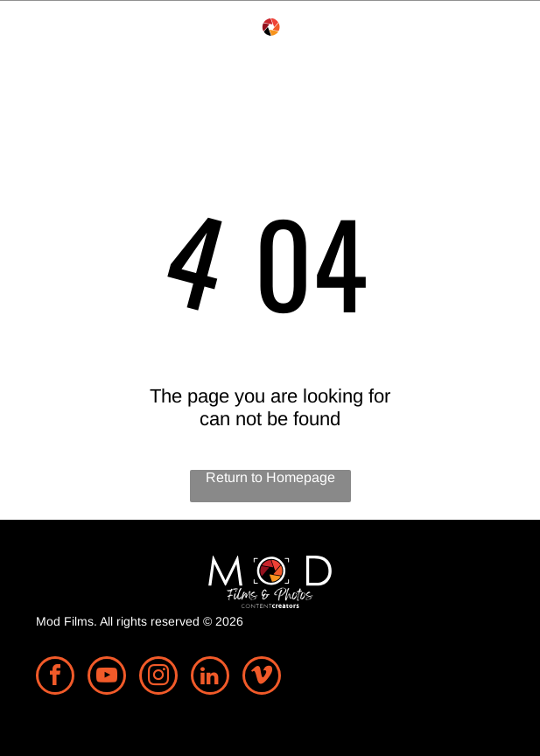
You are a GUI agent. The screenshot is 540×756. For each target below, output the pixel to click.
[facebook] (55, 678)
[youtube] (107, 678)
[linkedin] (210, 678)
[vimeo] (262, 678)
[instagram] (158, 678)
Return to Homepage (270, 477)
